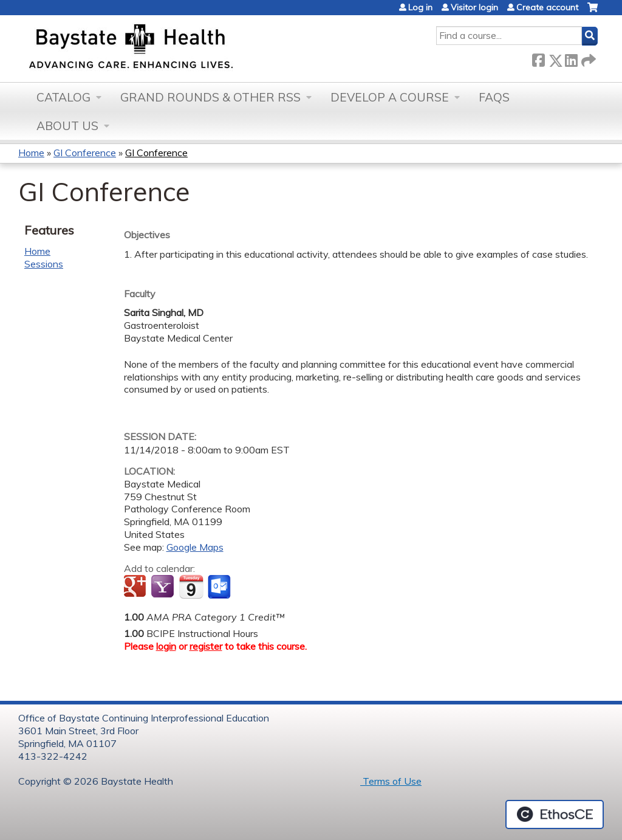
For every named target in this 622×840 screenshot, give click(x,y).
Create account (547, 7)
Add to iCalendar (191, 587)
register (206, 646)
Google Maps (195, 547)
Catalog (63, 97)
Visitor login (474, 7)
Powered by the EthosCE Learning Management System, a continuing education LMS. (555, 814)
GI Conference (85, 153)
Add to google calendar (136, 587)
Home (31, 153)
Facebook (538, 58)
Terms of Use (391, 781)
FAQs (494, 97)
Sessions (44, 264)
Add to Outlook (220, 587)
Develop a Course (390, 97)
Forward (587, 58)
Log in (420, 7)
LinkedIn (571, 58)
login (166, 646)
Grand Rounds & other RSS (210, 97)
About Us (67, 126)
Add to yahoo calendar (164, 587)
